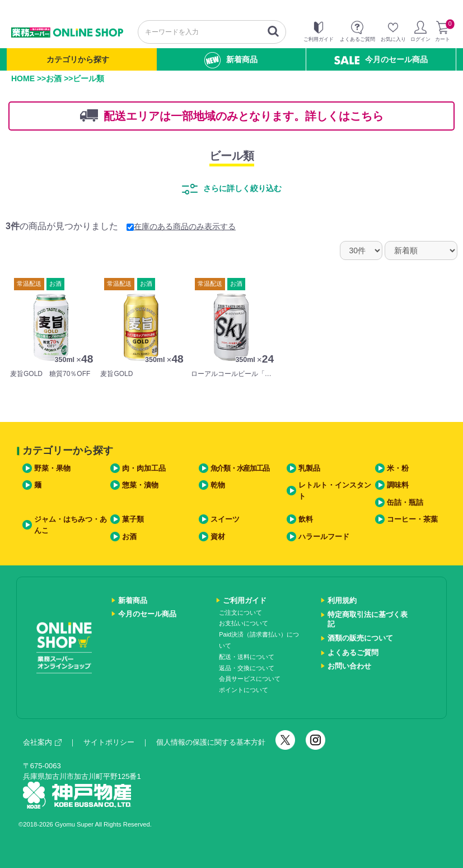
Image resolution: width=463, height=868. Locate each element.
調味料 (398, 485)
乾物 (218, 485)
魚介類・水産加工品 (240, 468)
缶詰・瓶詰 (405, 502)
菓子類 (133, 519)
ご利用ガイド (245, 600)
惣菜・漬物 (140, 485)
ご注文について (240, 612)
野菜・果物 (52, 468)
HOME (23, 78)
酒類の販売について (360, 638)
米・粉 (398, 468)
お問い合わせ (349, 666)
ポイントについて (244, 690)
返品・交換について (247, 668)
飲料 (306, 519)
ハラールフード (324, 537)
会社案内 (42, 742)
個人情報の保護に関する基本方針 (211, 742)
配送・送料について (247, 657)
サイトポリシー (109, 742)
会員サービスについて (250, 679)
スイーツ (225, 519)
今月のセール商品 (381, 60)
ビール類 (232, 156)
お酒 (54, 78)
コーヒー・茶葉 (412, 519)
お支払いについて (244, 623)
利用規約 (342, 600)
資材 (218, 537)
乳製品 (309, 468)
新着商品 (231, 60)
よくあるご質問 (353, 653)
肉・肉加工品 (144, 468)
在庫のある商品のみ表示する (181, 226)
